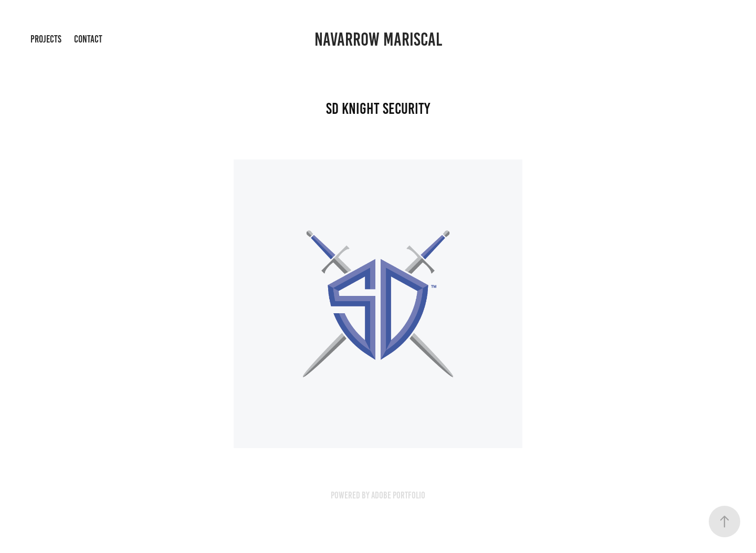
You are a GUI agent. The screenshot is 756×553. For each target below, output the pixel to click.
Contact (88, 39)
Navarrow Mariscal (378, 39)
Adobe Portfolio (398, 495)
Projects (46, 39)
